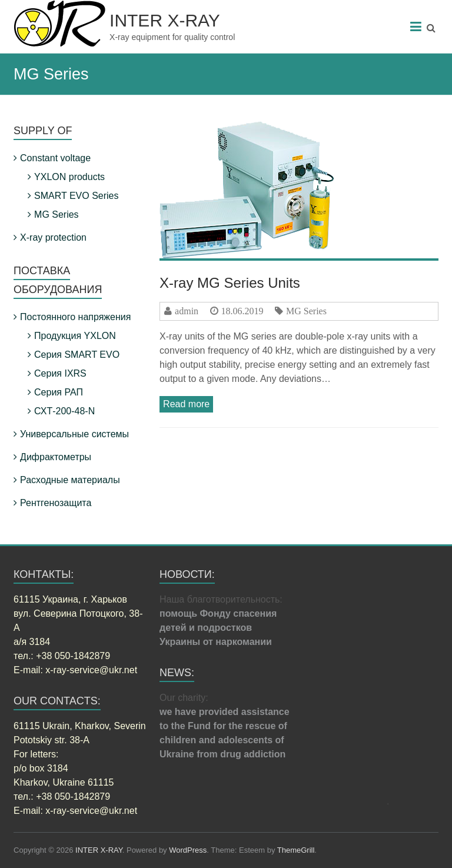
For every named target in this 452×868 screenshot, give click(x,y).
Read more (186, 404)
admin (187, 311)
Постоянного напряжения (75, 317)
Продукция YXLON (75, 336)
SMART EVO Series (76, 196)
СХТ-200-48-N (64, 411)
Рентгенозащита (56, 503)
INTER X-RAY (165, 20)
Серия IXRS (60, 373)
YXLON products (69, 177)
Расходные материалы (70, 480)
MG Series (306, 311)
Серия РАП (59, 392)
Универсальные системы (74, 434)
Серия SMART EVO (77, 355)
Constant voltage (55, 158)
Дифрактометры (56, 457)
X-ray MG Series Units (230, 283)
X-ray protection (53, 237)
